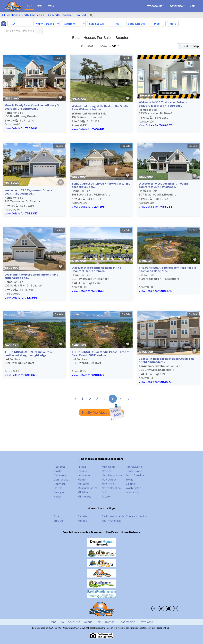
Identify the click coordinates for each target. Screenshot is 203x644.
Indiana (82, 471)
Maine (82, 480)
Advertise (74, 622)
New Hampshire (112, 475)
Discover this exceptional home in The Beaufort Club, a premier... (97, 269)
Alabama (59, 467)
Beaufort (80, 15)
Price (116, 24)
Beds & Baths (136, 24)
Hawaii (58, 497)
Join (193, 6)
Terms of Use (162, 628)
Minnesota (85, 497)
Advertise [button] (176, 6)
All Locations (10, 15)
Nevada (107, 471)
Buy (29, 6)
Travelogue (146, 622)
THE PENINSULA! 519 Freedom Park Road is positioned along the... (167, 269)
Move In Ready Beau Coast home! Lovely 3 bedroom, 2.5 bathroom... (32, 107)
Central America (136, 517)
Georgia (59, 492)
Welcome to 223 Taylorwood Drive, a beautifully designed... (28, 192)
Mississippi (109, 467)
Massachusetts (87, 488)
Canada (82, 517)
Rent (51, 6)
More (173, 24)
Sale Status (96, 24)
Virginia (131, 484)
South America (111, 521)
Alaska (58, 471)
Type (157, 24)
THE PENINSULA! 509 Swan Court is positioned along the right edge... (28, 354)
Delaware (60, 484)
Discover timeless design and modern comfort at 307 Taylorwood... (163, 185)
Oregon (107, 497)
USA (46, 15)
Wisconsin (132, 492)
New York (108, 484)
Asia (56, 517)
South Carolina (135, 475)
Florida (58, 488)
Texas (129, 480)
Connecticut (62, 480)
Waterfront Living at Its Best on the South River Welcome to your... (100, 108)
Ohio (105, 492)
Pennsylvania (134, 467)
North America (31, 15)
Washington (134, 488)
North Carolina (62, 15)
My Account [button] (155, 6)
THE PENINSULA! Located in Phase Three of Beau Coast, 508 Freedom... (101, 354)
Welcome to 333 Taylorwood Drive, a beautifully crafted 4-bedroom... (163, 104)
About (88, 622)
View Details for (21, 128)
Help (99, 622)
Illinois (82, 467)
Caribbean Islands (113, 517)
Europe (58, 521)
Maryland (84, 484)
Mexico (82, 521)
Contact (110, 622)
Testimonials (127, 622)
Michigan (84, 492)
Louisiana (84, 475)
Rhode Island (134, 471)
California (60, 475)
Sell (40, 6)
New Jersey (109, 480)
